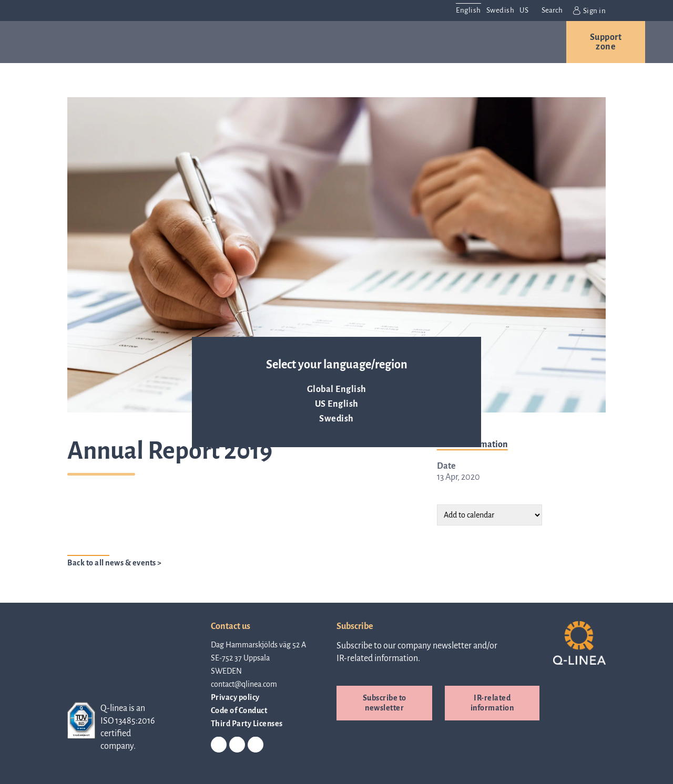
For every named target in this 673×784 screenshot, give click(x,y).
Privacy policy (235, 697)
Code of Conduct (239, 710)
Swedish (336, 419)
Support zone (606, 42)
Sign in (589, 11)
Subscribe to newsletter (385, 703)
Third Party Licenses (247, 724)
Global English (337, 389)
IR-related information (492, 703)
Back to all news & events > (115, 563)
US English (337, 404)
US (524, 10)
